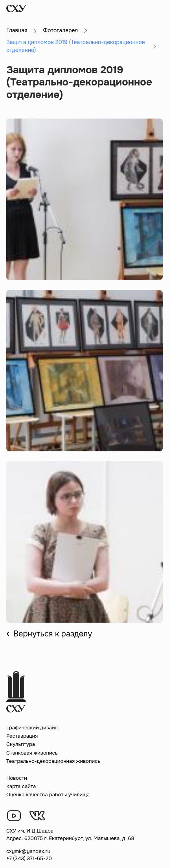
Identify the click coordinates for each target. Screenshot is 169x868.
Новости (17, 778)
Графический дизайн (32, 728)
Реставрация (22, 736)
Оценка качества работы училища (48, 795)
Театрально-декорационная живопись (53, 761)
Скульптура (21, 744)
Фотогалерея (60, 30)
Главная (17, 30)
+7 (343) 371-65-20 (29, 858)
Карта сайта (21, 786)
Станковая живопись (32, 753)
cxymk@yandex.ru (28, 851)
